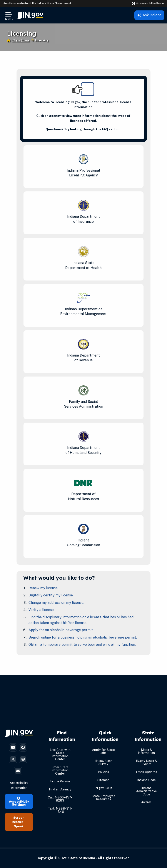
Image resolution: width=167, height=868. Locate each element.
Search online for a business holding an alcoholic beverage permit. (83, 637)
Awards (146, 802)
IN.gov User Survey (104, 762)
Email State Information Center (60, 770)
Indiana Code (146, 780)
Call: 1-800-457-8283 (60, 799)
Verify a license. (41, 610)
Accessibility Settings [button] (19, 802)
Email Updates (146, 772)
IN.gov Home (21, 40)
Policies (103, 772)
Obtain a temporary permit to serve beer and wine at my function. (82, 645)
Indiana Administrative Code (146, 791)
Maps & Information (146, 751)
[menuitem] (30, 15)
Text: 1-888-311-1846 (60, 810)
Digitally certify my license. (51, 595)
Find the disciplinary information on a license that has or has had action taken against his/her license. (81, 620)
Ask (149, 15)
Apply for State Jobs (103, 751)
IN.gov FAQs (103, 788)
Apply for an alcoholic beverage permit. (61, 630)
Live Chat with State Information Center (60, 754)
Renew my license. (43, 588)
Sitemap (104, 780)
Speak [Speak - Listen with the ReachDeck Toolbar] (19, 826)
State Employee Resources (104, 797)
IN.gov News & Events (146, 762)
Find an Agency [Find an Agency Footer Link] (60, 789)
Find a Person (60, 781)
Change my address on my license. (56, 603)
